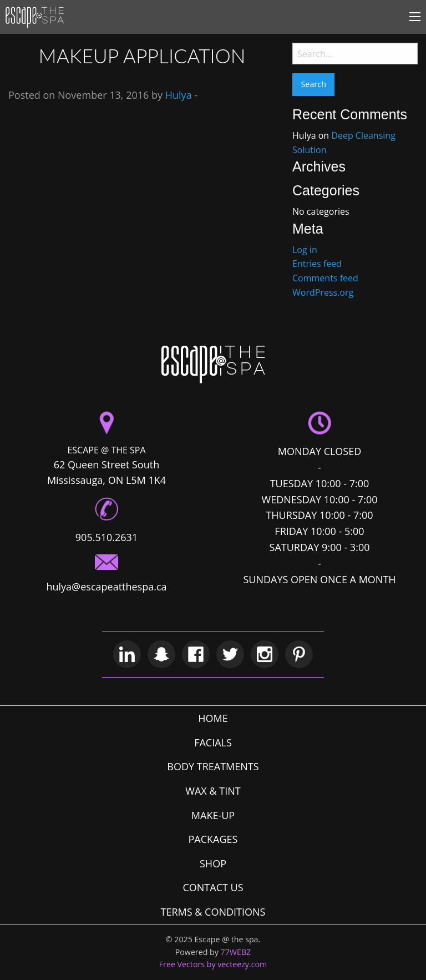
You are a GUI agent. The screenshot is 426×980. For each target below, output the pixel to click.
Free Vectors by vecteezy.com (213, 964)
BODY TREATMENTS (213, 766)
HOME (213, 718)
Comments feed (325, 278)
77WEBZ (236, 952)
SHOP (213, 863)
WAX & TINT (213, 791)
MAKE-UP (213, 815)
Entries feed (317, 264)
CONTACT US (213, 887)
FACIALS (213, 742)
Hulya (179, 95)
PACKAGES (213, 839)
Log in (305, 250)
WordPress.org (323, 292)
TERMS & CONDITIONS (213, 912)
